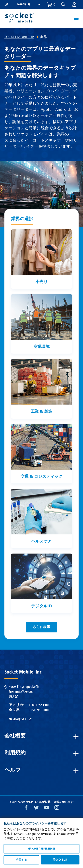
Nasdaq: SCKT (20, 719)
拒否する (21, 860)
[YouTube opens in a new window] (47, 809)
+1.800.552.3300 (39, 705)
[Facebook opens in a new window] (26, 809)
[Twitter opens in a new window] (36, 809)
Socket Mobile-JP (19, 37)
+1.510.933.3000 (39, 710)
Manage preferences (41, 849)
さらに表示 (41, 627)
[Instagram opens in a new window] (57, 809)
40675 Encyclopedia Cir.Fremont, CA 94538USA (24, 692)
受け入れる (60, 860)
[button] (63, 5)
